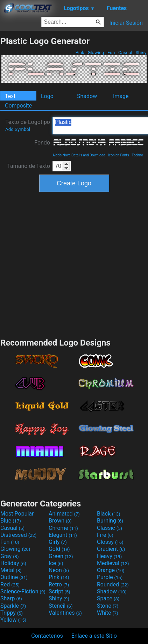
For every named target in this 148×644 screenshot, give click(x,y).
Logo (47, 96)
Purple (110, 577)
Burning (110, 521)
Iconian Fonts (119, 155)
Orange (111, 570)
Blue (11, 521)
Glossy (110, 542)
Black (109, 514)
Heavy (109, 556)
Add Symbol (18, 129)
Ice (56, 563)
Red (10, 584)
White (108, 613)
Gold (59, 549)
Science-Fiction (23, 591)
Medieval (113, 563)
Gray (9, 556)
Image (121, 96)
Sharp (11, 598)
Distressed (18, 535)
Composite (19, 106)
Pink (80, 53)
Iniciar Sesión (126, 23)
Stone (108, 606)
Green (61, 556)
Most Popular (17, 514)
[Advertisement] (66, 264)
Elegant (63, 535)
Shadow (87, 96)
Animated (64, 514)
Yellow (13, 620)
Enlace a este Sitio (94, 636)
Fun (111, 53)
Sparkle (13, 606)
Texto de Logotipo (28, 125)
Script (59, 591)
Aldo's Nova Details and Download (79, 155)
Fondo (42, 143)
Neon (59, 570)
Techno (137, 155)
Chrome (63, 528)
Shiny (141, 53)
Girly (58, 542)
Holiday (13, 563)
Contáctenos (47, 636)
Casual (125, 53)
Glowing (96, 53)
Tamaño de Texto (29, 166)
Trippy (12, 613)
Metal (11, 570)
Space (108, 598)
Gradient (111, 549)
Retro (59, 584)
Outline (14, 577)
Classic (110, 528)
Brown (60, 521)
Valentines (65, 613)
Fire (105, 535)
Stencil (61, 606)
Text (10, 96)
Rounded (113, 584)
